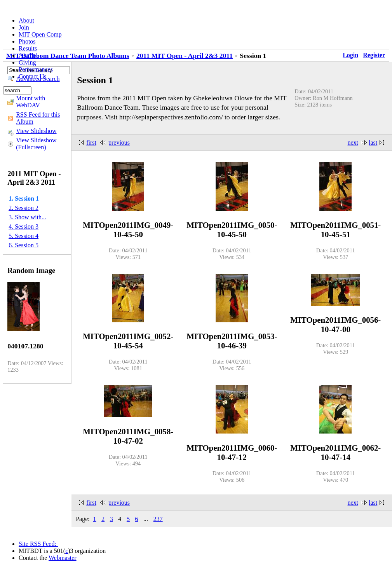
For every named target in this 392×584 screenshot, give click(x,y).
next (353, 143)
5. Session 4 (24, 236)
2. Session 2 (24, 208)
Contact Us (33, 76)
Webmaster (63, 558)
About (26, 20)
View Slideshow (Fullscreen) (36, 144)
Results (28, 48)
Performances (36, 69)
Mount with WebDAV (30, 102)
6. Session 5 (24, 245)
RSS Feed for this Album (38, 118)
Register (374, 55)
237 (158, 519)
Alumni (28, 55)
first (91, 143)
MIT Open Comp (40, 34)
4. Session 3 (24, 226)
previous (119, 143)
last (373, 143)
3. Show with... (27, 217)
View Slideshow (36, 131)
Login (350, 55)
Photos (27, 41)
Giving (27, 62)
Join (24, 27)
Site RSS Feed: (38, 544)
